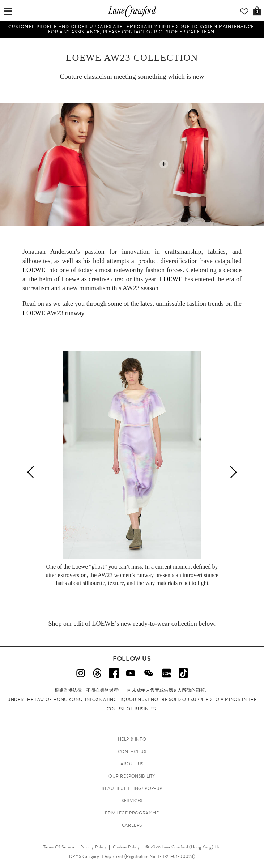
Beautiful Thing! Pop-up (132, 788)
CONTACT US (132, 752)
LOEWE (84, 58)
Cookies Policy (126, 847)
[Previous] (31, 472)
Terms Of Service (59, 847)
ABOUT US (132, 764)
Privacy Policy (93, 847)
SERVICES (132, 801)
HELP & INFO (132, 739)
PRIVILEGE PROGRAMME (132, 813)
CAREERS (132, 825)
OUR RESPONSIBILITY (132, 776)
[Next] (233, 472)
